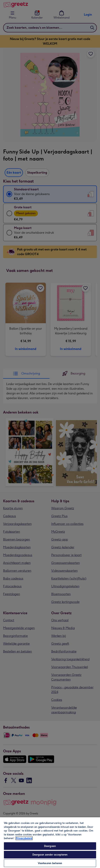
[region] (50, 842)
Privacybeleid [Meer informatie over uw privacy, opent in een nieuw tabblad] (24, 838)
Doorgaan (50, 846)
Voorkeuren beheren (50, 863)
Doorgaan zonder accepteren (50, 855)
